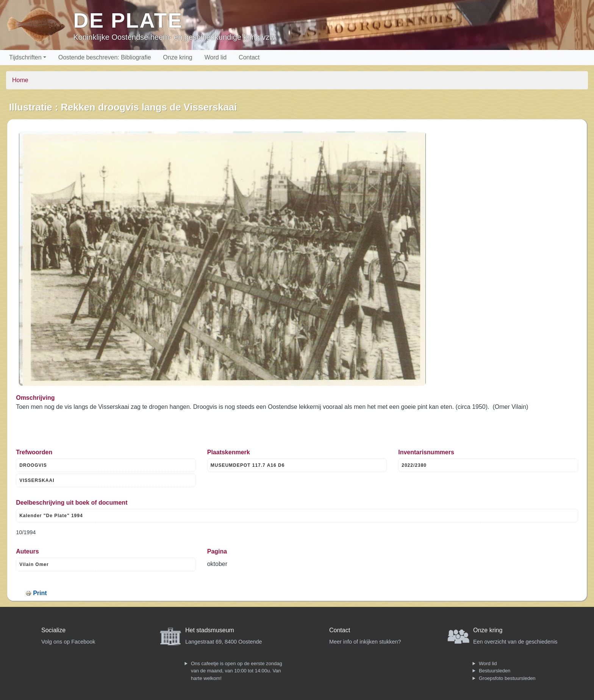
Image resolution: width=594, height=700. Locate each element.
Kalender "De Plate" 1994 (51, 516)
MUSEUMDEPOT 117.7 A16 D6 (248, 465)
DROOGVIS (33, 465)
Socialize (53, 630)
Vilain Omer (34, 564)
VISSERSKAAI (37, 480)
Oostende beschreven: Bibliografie (105, 57)
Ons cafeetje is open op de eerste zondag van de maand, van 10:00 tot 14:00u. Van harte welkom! (237, 671)
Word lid (216, 57)
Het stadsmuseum (210, 630)
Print (40, 593)
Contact (249, 57)
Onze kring (177, 57)
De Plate (128, 20)
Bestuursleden (495, 671)
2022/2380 (414, 465)
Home (20, 80)
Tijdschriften (25, 57)
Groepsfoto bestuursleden (507, 678)
